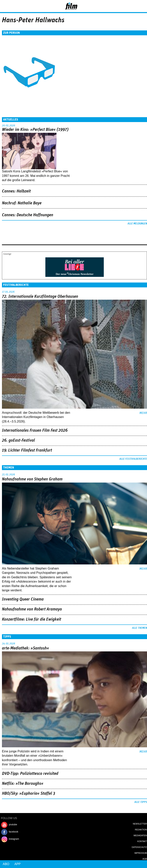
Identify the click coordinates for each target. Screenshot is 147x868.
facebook (14, 832)
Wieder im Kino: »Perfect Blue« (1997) (35, 130)
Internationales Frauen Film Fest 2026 (35, 430)
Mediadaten (140, 835)
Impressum (141, 853)
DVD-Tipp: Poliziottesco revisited (30, 774)
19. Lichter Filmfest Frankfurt (27, 450)
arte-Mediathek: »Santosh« (26, 648)
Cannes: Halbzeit (16, 191)
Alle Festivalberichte (133, 459)
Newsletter (140, 824)
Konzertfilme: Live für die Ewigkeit (32, 619)
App (18, 864)
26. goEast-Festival (18, 440)
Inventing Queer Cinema (23, 599)
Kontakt (142, 841)
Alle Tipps (141, 802)
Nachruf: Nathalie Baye (22, 203)
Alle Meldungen (137, 224)
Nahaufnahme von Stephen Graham (32, 479)
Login (134, 7)
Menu (5, 6)
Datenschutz (139, 847)
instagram (14, 839)
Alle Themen (140, 628)
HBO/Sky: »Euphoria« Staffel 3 (29, 794)
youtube (13, 825)
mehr (143, 413)
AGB (145, 859)
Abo (6, 864)
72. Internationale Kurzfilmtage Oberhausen (40, 297)
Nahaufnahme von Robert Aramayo (32, 609)
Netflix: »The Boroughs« (23, 784)
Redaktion (141, 830)
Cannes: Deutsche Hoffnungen (28, 215)
